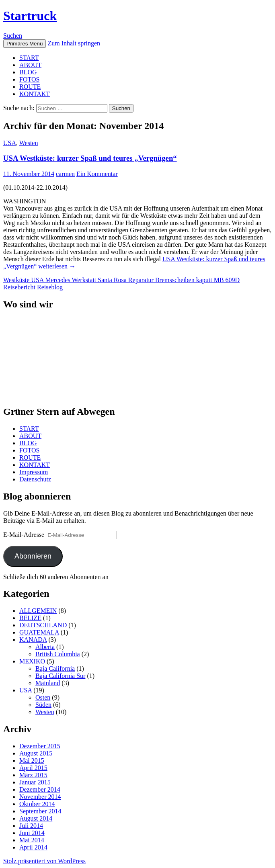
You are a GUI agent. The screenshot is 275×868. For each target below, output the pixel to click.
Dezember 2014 (40, 789)
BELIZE (30, 618)
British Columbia (58, 654)
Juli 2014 (31, 826)
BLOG (28, 72)
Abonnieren (33, 556)
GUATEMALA (39, 632)
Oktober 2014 (37, 804)
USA (10, 143)
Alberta (45, 647)
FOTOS (29, 79)
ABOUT (30, 65)
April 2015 (33, 768)
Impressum (34, 472)
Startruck (30, 16)
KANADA (33, 640)
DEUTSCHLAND (43, 625)
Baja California (55, 668)
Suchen (13, 36)
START (29, 58)
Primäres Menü (25, 44)
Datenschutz (35, 479)
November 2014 (40, 797)
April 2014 (33, 847)
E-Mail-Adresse (25, 535)
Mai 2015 (32, 761)
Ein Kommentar (97, 174)
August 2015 (36, 753)
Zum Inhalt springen (74, 43)
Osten (43, 697)
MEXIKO (32, 661)
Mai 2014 (32, 840)
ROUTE (30, 87)
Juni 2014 (32, 833)
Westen (29, 143)
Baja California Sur (60, 676)
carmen (65, 174)
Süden (43, 705)
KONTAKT (35, 94)
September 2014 (40, 811)
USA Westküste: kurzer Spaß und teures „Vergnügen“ (90, 158)
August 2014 (36, 818)
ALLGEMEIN (38, 611)
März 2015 (33, 775)
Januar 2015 (35, 782)
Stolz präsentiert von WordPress (44, 861)
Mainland (48, 683)
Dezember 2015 (40, 746)
